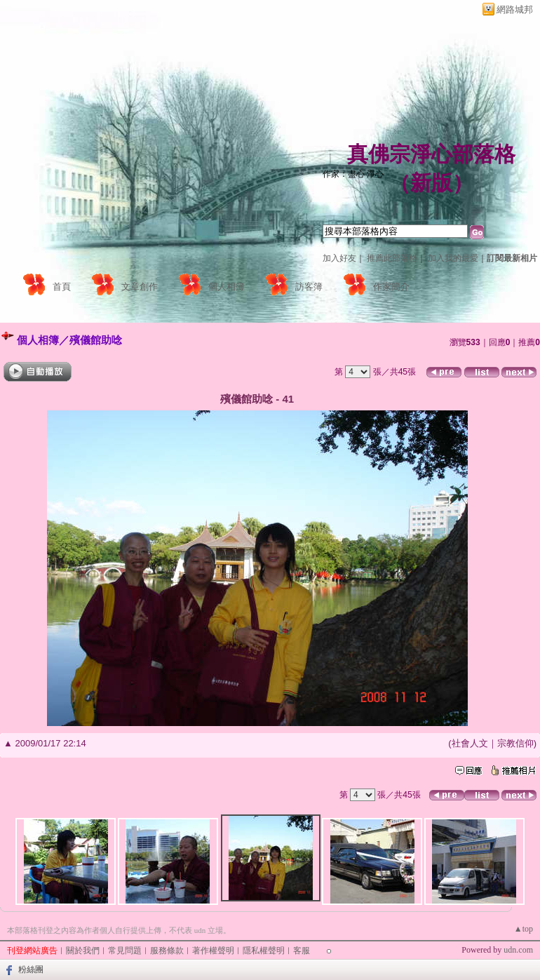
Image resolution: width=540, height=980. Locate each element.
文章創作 (140, 287)
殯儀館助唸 (96, 340)
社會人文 (470, 743)
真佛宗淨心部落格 (431, 154)
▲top (524, 929)
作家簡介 (391, 287)
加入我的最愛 (453, 258)
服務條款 (167, 951)
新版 (431, 183)
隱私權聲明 (264, 951)
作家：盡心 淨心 (353, 174)
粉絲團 (31, 969)
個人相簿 (227, 287)
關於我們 (83, 951)
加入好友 (339, 258)
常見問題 (125, 951)
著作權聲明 (213, 951)
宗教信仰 (515, 743)
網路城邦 (515, 9)
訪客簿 (309, 287)
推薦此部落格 (392, 258)
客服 (302, 951)
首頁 (62, 287)
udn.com (518, 950)
